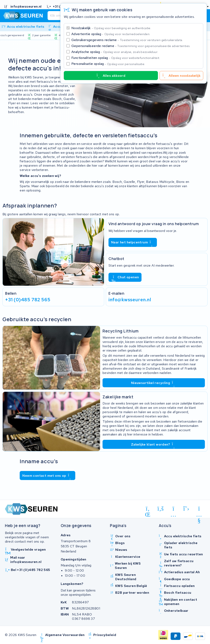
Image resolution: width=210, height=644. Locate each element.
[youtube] (199, 509)
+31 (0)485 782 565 (28, 299)
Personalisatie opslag (108, 64)
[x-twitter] (186, 509)
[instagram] (173, 509)
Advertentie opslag (111, 34)
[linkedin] (148, 509)
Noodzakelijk (111, 28)
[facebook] (161, 509)
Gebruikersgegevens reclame (127, 40)
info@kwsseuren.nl (130, 299)
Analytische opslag (115, 52)
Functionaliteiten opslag (116, 58)
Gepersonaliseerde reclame (131, 46)
